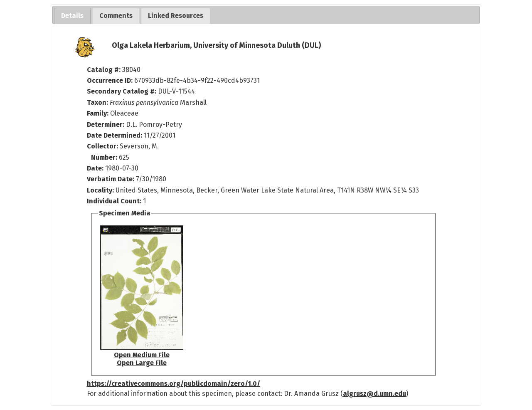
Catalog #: (105, 70)
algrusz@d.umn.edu (374, 394)
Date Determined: (115, 135)
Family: (98, 113)
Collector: (103, 146)
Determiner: (106, 125)
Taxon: (97, 102)
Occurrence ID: (111, 80)
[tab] (72, 16)
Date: (95, 168)
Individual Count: (114, 201)
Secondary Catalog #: (122, 91)
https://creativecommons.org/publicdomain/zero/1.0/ (174, 384)
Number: (105, 157)
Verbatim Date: (111, 179)
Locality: (100, 190)
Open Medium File (142, 355)
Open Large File (142, 363)
